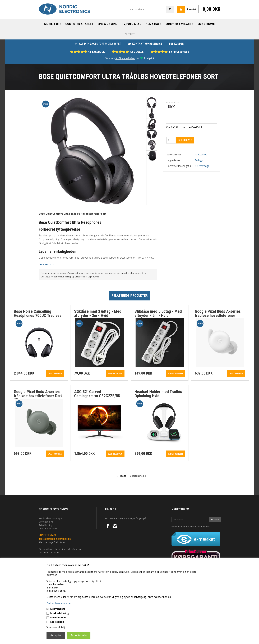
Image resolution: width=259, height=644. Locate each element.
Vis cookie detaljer (57, 627)
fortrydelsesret (98, 44)
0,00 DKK (212, 9)
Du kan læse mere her (59, 603)
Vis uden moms (138, 476)
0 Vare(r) (191, 9)
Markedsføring (60, 613)
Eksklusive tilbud (180, 526)
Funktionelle (58, 617)
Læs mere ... (46, 264)
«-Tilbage (121, 476)
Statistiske (57, 622)
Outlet (130, 34)
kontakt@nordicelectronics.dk (55, 539)
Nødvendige (58, 609)
